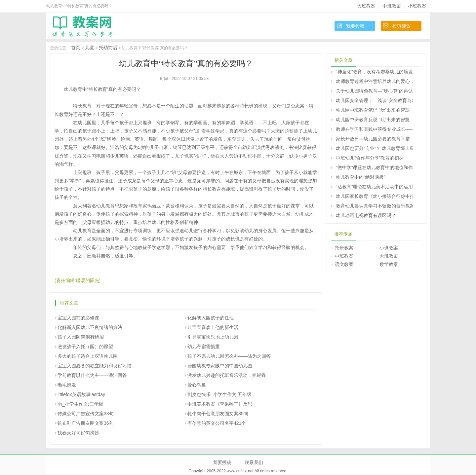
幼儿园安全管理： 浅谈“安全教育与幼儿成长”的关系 (374, 100)
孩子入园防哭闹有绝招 (81, 337)
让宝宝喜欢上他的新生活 (213, 327)
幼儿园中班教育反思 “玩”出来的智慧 (373, 120)
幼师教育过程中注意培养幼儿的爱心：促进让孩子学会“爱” (374, 81)
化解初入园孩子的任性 (211, 318)
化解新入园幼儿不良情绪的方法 (90, 327)
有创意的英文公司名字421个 (217, 423)
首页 (76, 48)
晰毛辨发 (67, 385)
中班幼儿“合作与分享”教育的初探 (370, 158)
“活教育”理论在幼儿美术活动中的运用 (374, 187)
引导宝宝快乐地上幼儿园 (213, 337)
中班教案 (392, 6)
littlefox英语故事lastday (81, 394)
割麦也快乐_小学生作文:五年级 (219, 394)
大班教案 (366, 6)
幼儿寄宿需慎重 (204, 347)
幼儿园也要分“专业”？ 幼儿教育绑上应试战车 (374, 148)
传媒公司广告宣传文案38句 (86, 414)
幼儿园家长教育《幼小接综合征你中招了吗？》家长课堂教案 (374, 196)
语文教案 (344, 264)
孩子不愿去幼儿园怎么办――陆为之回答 (229, 356)
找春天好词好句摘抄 (78, 433)
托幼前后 (108, 48)
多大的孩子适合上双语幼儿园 (88, 356)
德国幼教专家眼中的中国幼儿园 (220, 366)
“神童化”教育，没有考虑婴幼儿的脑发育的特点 (374, 72)
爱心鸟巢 (197, 385)
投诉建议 (402, 26)
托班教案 (344, 248)
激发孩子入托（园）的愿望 (85, 347)
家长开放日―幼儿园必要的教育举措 (373, 139)
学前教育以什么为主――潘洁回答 (92, 375)
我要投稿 (355, 26)
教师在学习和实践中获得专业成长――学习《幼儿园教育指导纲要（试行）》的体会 (374, 129)
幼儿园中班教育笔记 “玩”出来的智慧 (373, 110)
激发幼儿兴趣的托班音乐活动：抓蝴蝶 (227, 375)
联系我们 (254, 462)
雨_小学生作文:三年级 (80, 404)
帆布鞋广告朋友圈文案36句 (86, 423)
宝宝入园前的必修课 (78, 318)
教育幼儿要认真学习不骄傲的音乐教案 (374, 206)
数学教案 (389, 264)
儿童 (90, 48)
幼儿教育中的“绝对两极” (360, 177)
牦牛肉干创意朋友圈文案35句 (218, 414)
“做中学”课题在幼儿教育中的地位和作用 (374, 167)
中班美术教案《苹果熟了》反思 (220, 404)
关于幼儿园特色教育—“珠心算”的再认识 (374, 91)
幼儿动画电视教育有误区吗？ (366, 215)
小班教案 (417, 6)
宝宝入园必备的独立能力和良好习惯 (95, 366)
